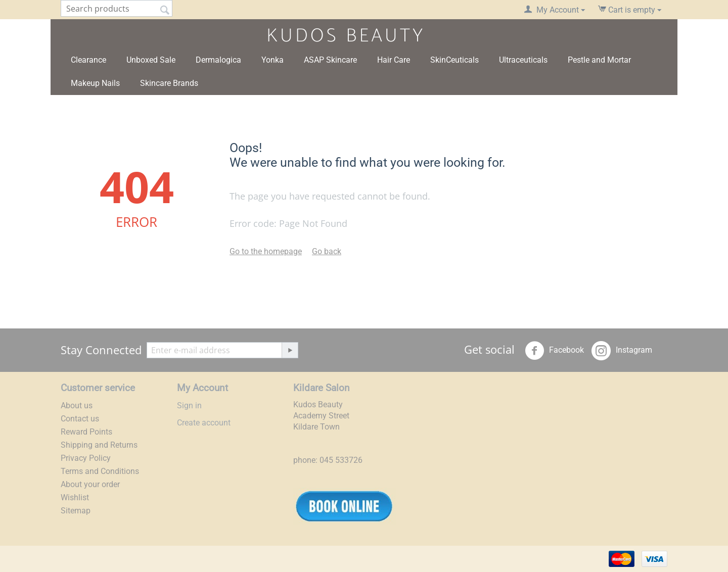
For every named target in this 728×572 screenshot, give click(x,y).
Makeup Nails (95, 83)
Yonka (272, 60)
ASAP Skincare (330, 60)
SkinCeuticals (454, 60)
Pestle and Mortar (599, 60)
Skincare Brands (169, 83)
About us (77, 406)
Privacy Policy (86, 458)
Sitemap (76, 511)
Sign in (189, 406)
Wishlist (75, 497)
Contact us (80, 419)
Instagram (622, 351)
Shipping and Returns (99, 445)
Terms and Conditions (100, 471)
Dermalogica (218, 60)
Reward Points (86, 432)
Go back (327, 251)
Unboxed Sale (151, 60)
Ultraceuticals (523, 60)
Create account (204, 423)
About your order (90, 484)
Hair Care (394, 60)
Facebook (554, 351)
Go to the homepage (266, 251)
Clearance (88, 60)
